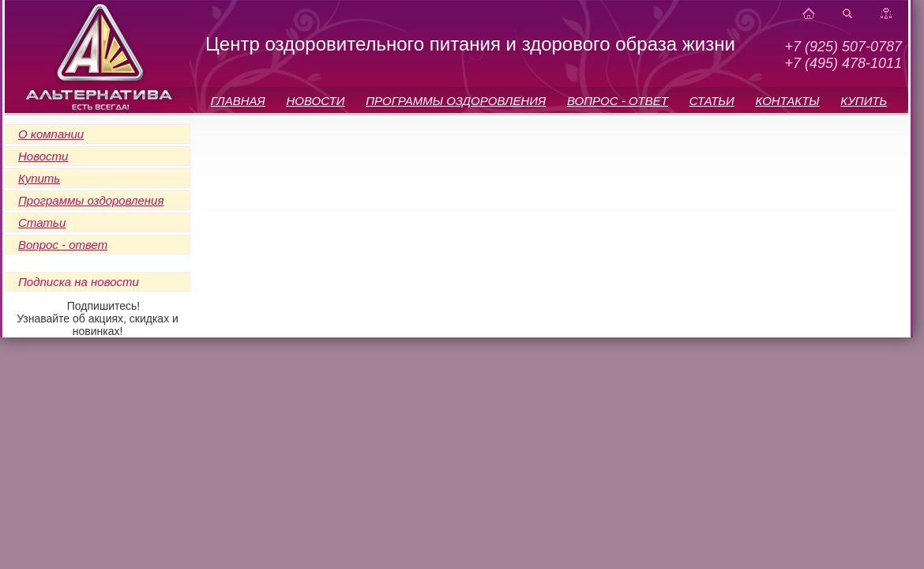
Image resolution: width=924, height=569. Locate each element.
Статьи (42, 222)
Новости (43, 156)
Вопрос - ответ (63, 245)
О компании (51, 134)
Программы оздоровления (91, 200)
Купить (39, 178)
